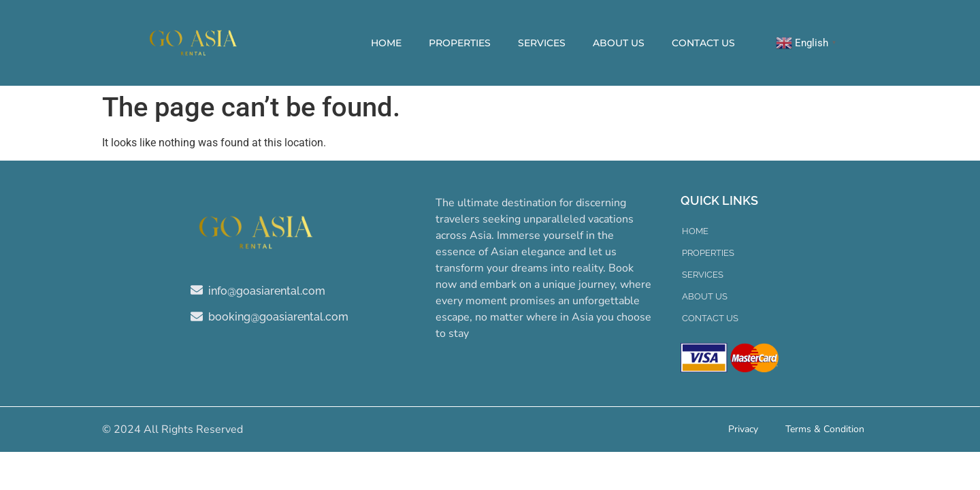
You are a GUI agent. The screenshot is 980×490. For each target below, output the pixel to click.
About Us (619, 43)
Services (542, 43)
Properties (460, 43)
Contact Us (703, 43)
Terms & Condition (825, 429)
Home (386, 43)
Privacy (743, 429)
